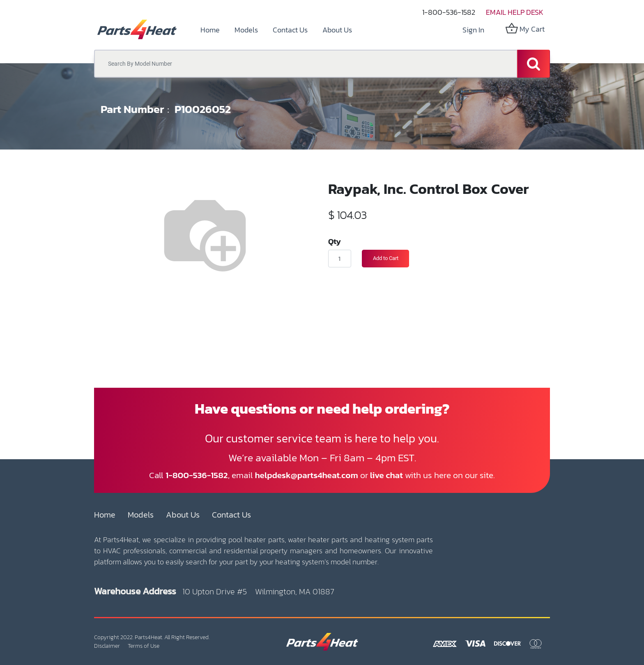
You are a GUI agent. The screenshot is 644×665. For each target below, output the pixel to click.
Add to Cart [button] (386, 258)
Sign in (473, 30)
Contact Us (231, 515)
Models (141, 515)
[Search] (534, 64)
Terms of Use (144, 646)
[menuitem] (210, 30)
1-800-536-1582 (449, 12)
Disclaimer (107, 646)
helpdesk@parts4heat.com (307, 475)
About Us (183, 515)
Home (105, 515)
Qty (335, 241)
